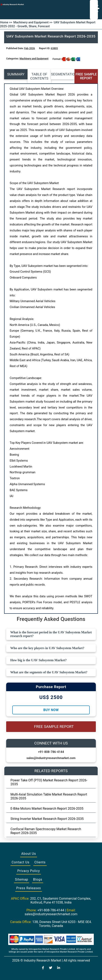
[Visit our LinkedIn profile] (59, 968)
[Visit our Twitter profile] (51, 968)
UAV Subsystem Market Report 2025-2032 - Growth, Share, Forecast (48, 24)
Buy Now (51, 710)
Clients (40, 862)
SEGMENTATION (63, 74)
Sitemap (22, 879)
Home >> (6, 22)
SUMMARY (16, 74)
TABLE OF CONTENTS (39, 76)
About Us (29, 854)
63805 (54, 48)
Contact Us (20, 862)
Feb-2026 (30, 48)
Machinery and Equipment (34, 59)
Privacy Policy (29, 871)
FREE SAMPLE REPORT (86, 76)
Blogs (38, 879)
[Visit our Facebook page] (43, 968)
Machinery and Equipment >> (33, 22)
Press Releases (29, 888)
